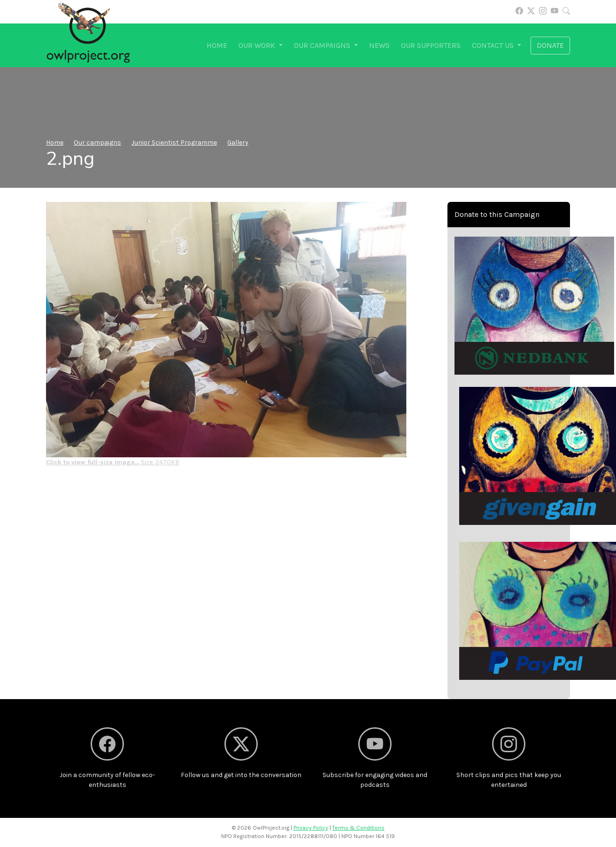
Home (217, 45)
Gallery (238, 142)
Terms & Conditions (358, 828)
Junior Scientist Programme (174, 142)
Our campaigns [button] (323, 45)
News (379, 45)
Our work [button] (258, 45)
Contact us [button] (494, 45)
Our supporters (431, 45)
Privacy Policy (311, 828)
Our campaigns (97, 142)
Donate (550, 45)
